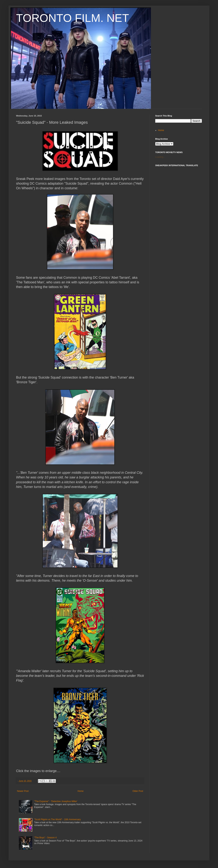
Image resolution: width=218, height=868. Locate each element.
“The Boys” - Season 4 (45, 838)
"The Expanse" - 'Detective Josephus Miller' (56, 801)
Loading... (160, 157)
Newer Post (23, 791)
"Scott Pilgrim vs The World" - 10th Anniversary (58, 819)
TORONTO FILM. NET (72, 18)
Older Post (138, 791)
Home (81, 791)
